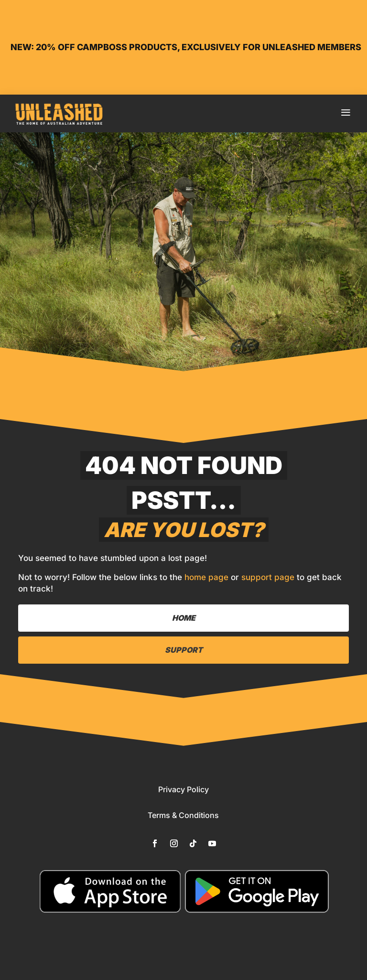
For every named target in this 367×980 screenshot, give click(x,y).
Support (184, 650)
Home (184, 618)
